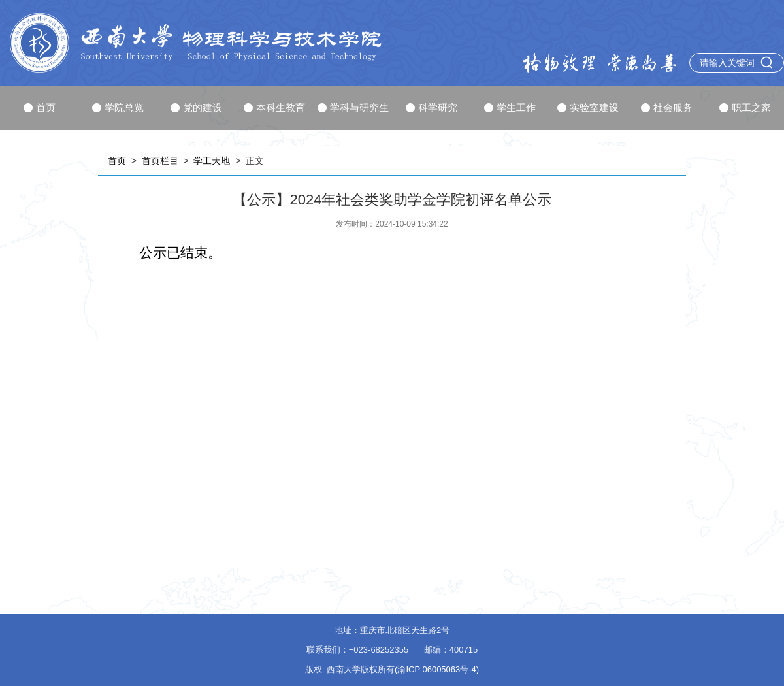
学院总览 (118, 107)
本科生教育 (274, 107)
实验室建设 (588, 107)
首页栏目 (160, 161)
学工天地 (212, 161)
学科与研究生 (353, 107)
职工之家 (745, 107)
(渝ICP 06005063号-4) (437, 669)
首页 (40, 107)
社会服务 (667, 107)
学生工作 (510, 107)
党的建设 (196, 107)
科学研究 (432, 107)
